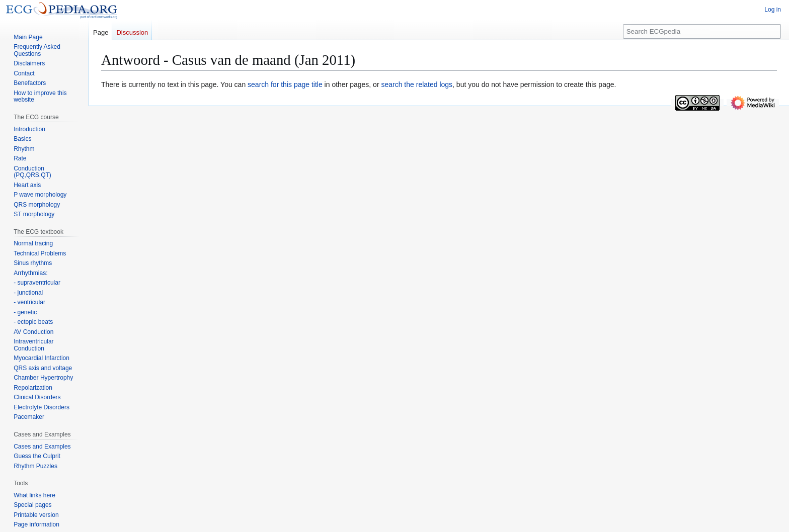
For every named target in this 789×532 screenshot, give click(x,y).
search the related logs (417, 84)
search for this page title (285, 84)
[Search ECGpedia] (702, 31)
